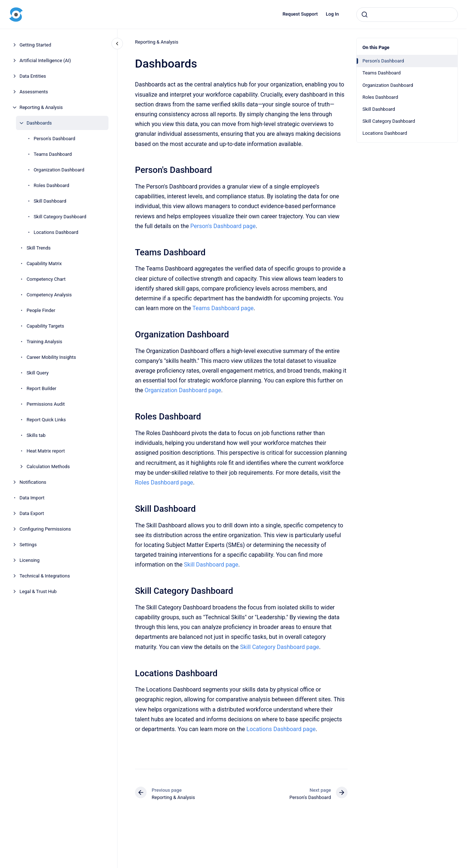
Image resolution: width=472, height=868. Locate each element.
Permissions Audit (46, 404)
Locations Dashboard (56, 232)
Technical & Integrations (45, 576)
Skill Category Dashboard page (279, 647)
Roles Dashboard (52, 185)
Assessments (34, 92)
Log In (332, 14)
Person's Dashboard (55, 139)
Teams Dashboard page (223, 308)
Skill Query (38, 373)
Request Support (300, 14)
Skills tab (36, 435)
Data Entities (33, 76)
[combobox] (407, 15)
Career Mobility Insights (51, 357)
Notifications (33, 482)
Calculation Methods (48, 467)
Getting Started (35, 45)
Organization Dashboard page (183, 390)
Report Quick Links (46, 420)
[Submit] (365, 15)
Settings (28, 545)
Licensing (30, 560)
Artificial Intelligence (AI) (45, 60)
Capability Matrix (44, 263)
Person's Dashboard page (223, 226)
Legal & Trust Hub (38, 591)
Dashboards (39, 123)
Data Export (32, 513)
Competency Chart (46, 279)
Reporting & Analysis (41, 107)
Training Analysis (44, 342)
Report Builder (41, 388)
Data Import (32, 498)
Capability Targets (45, 326)
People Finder (41, 310)
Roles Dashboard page (164, 482)
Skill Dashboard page (211, 565)
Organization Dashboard (59, 170)
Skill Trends (38, 248)
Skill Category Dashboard (60, 217)
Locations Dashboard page (281, 729)
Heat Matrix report (46, 451)
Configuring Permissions (45, 529)
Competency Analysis (49, 295)
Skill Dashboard (50, 201)
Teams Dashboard (53, 154)
